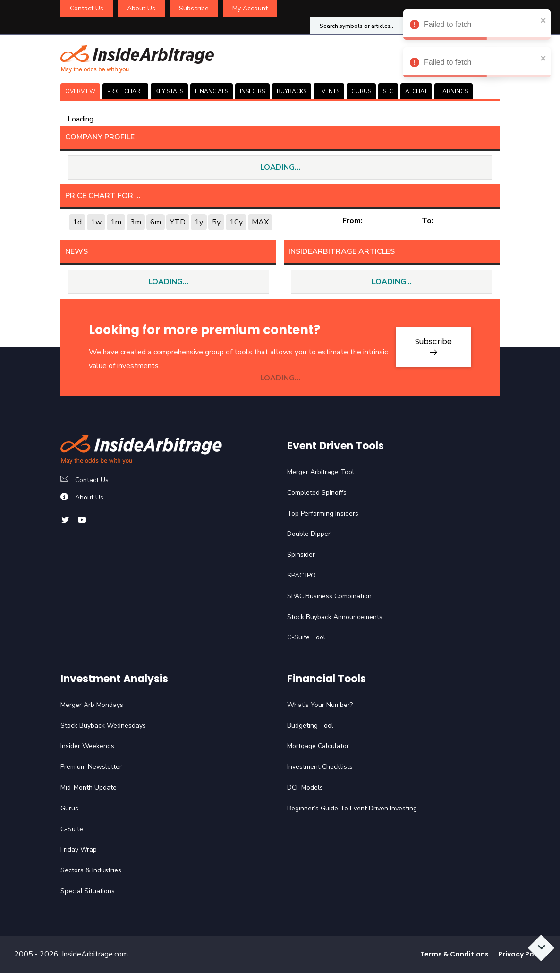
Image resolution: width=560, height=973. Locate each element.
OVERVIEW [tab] (80, 91)
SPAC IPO (301, 575)
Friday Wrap (79, 849)
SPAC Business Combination (329, 596)
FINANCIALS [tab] (212, 91)
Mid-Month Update (89, 788)
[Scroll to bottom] (541, 948)
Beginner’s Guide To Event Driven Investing (352, 808)
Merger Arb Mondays (92, 705)
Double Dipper (309, 534)
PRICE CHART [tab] (125, 91)
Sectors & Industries (91, 870)
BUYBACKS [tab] (292, 91)
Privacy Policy (522, 954)
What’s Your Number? (320, 705)
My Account (250, 8)
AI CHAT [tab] (416, 91)
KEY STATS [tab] (169, 91)
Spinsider (301, 555)
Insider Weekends (87, 746)
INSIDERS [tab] (252, 91)
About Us (141, 8)
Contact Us (87, 8)
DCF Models (305, 788)
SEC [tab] (388, 91)
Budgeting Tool (310, 726)
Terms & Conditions (454, 954)
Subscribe (194, 8)
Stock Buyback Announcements (335, 617)
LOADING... (280, 167)
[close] (543, 20)
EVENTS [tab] (329, 91)
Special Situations (88, 891)
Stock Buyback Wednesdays (103, 726)
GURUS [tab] (361, 91)
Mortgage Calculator (318, 746)
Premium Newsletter (91, 767)
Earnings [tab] (454, 91)
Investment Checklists (320, 767)
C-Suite (72, 829)
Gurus (69, 808)
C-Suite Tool (306, 637)
